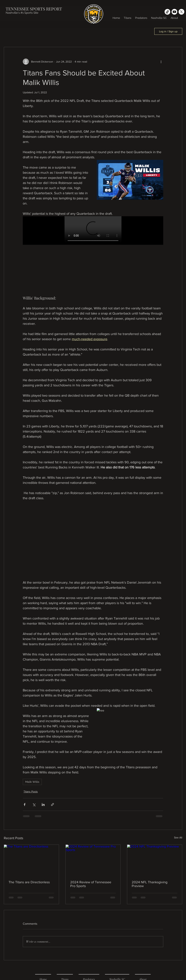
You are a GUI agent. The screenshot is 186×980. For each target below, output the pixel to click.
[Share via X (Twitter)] (34, 805)
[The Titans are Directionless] (31, 860)
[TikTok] (167, 12)
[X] (181, 12)
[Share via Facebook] (25, 805)
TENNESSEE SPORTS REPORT (34, 9)
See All (178, 837)
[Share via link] (52, 805)
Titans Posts (31, 791)
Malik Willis (32, 782)
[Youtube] (174, 12)
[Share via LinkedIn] (43, 805)
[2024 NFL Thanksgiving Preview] (155, 860)
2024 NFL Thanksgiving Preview (150, 884)
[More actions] (161, 62)
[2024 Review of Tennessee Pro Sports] (93, 860)
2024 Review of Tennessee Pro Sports (91, 884)
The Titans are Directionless (29, 882)
